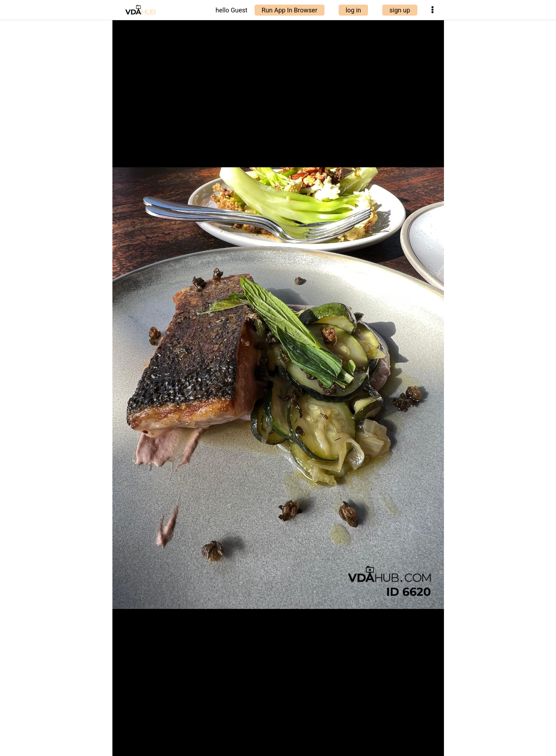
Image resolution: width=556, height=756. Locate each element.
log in (354, 10)
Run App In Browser (290, 10)
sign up (400, 10)
